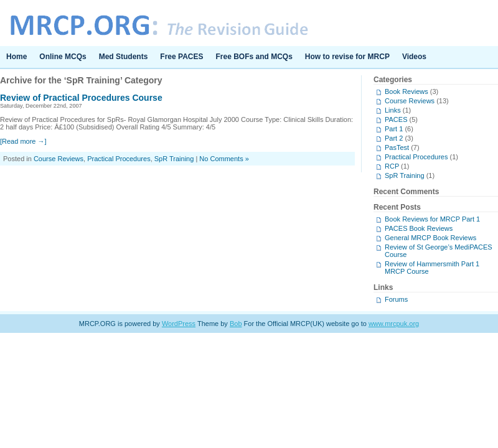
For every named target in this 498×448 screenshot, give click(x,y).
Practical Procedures (119, 159)
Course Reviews (59, 159)
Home (16, 57)
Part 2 (394, 138)
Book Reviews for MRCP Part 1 (432, 219)
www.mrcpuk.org (394, 324)
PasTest (397, 147)
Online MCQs (63, 57)
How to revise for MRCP (347, 57)
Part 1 (394, 129)
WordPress (179, 324)
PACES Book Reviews (419, 228)
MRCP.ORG (249, 23)
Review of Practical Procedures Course (81, 98)
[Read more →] (23, 141)
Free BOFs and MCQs (254, 57)
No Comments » (224, 159)
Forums (396, 299)
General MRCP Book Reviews (430, 238)
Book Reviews (406, 91)
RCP (392, 166)
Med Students (124, 57)
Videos (414, 57)
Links (393, 110)
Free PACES (181, 57)
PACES (396, 119)
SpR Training (174, 159)
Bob (236, 324)
